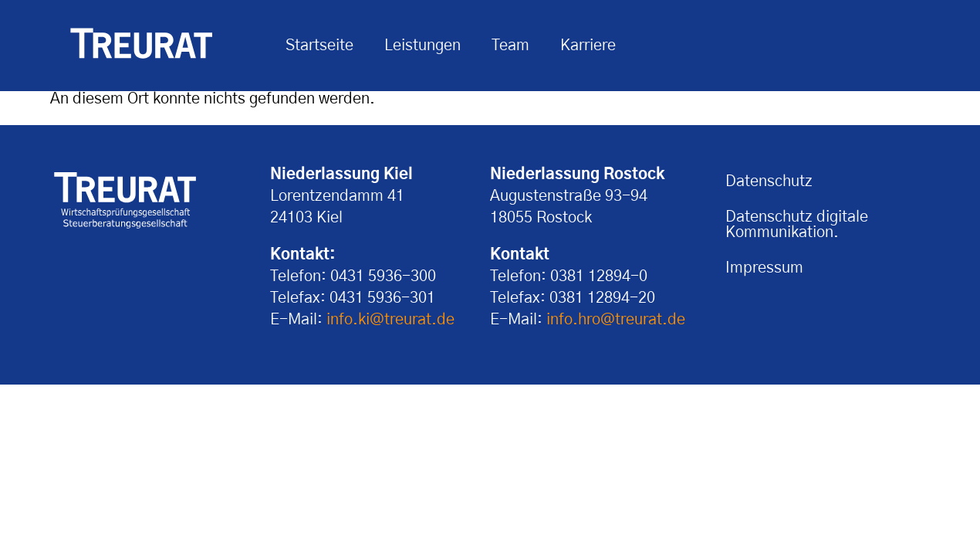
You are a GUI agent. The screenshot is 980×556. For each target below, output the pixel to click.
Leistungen (422, 46)
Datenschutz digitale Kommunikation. (797, 225)
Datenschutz (769, 181)
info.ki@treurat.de (390, 320)
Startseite (319, 46)
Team (510, 46)
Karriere (588, 46)
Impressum (764, 268)
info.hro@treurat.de (616, 320)
